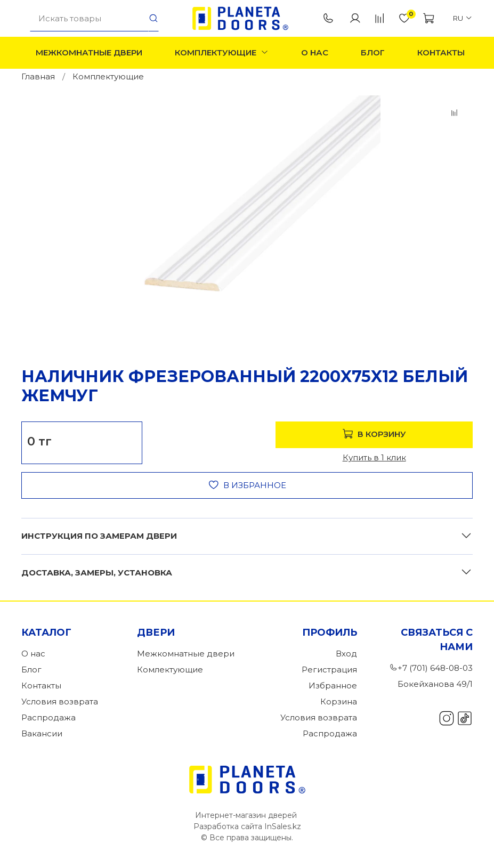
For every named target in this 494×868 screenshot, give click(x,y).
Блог (373, 52)
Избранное (333, 686)
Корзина (339, 701)
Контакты (441, 52)
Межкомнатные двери (89, 52)
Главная (38, 76)
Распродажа (48, 717)
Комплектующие (222, 52)
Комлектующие (170, 670)
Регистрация (329, 670)
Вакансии (42, 733)
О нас (315, 52)
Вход (346, 654)
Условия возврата (60, 701)
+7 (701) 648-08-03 (329, 18)
